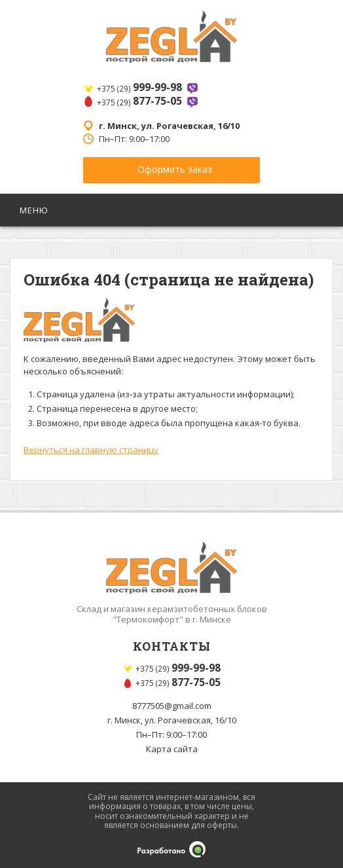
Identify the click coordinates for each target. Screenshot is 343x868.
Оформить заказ (175, 169)
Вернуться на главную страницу (91, 450)
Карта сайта (172, 749)
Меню (35, 210)
